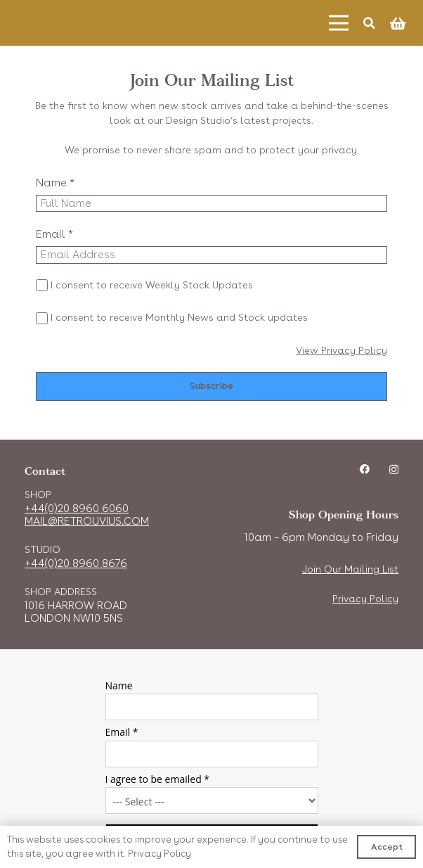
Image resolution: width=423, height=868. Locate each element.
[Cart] (398, 23)
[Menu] (339, 23)
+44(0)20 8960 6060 (77, 509)
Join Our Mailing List (350, 569)
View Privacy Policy (341, 350)
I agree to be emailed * (158, 779)
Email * (54, 234)
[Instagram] (394, 470)
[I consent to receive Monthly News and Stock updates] (42, 318)
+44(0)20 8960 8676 (76, 563)
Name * (55, 183)
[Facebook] (365, 469)
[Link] (67, 23)
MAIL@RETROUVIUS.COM (87, 521)
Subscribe (211, 386)
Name (119, 685)
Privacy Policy (365, 599)
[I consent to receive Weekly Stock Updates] (42, 285)
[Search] (369, 23)
